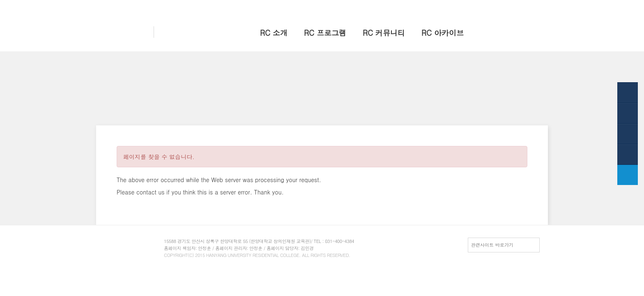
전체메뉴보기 (515, 7)
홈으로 (433, 7)
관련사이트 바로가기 (492, 245)
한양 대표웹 (460, 7)
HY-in (487, 7)
